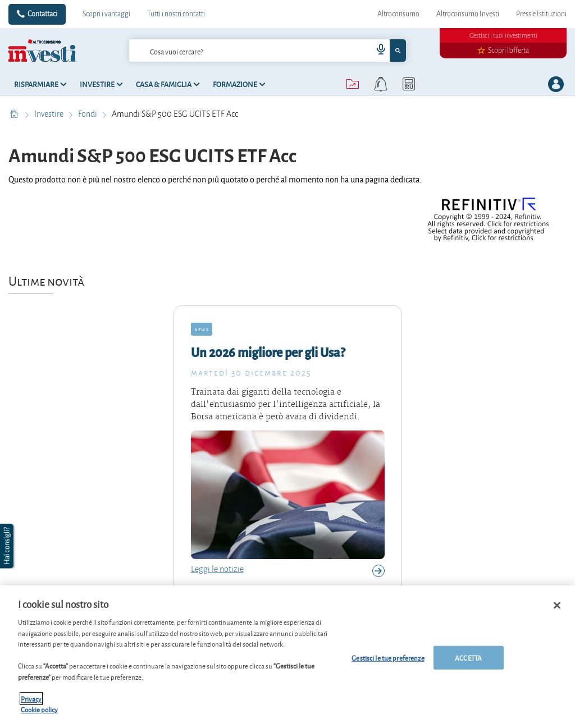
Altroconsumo (398, 14)
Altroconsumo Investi (468, 14)
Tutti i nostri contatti (176, 14)
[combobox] (268, 51)
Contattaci (42, 14)
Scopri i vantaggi (106, 14)
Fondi (88, 114)
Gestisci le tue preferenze (388, 658)
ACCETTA (468, 658)
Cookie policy (39, 709)
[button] (8, 546)
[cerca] (233, 51)
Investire (50, 114)
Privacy (31, 699)
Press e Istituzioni (541, 14)
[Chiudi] (557, 606)
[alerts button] (381, 84)
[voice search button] (376, 51)
